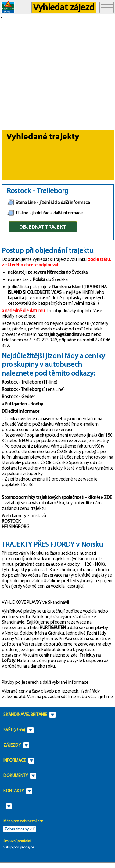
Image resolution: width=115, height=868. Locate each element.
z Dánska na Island (65, 287)
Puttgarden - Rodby (24, 404)
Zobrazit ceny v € (20, 829)
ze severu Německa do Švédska (58, 272)
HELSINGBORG (16, 527)
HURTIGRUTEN (53, 628)
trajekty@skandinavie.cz (67, 334)
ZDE (108, 497)
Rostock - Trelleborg (22, 382)
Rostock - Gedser (18, 397)
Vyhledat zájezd (64, 7)
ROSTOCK (11, 521)
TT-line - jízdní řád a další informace (45, 213)
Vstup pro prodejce (19, 847)
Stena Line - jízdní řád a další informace (49, 203)
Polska (39, 279)
